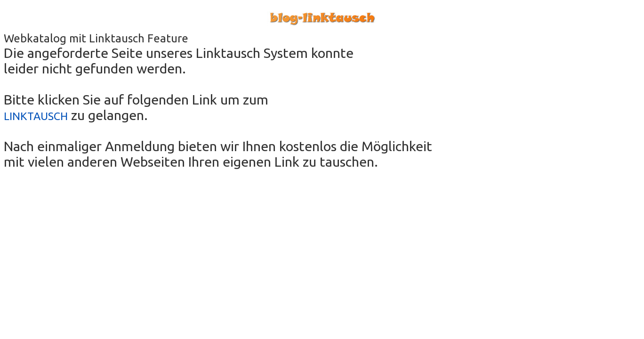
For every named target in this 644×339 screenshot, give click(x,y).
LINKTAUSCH (36, 116)
